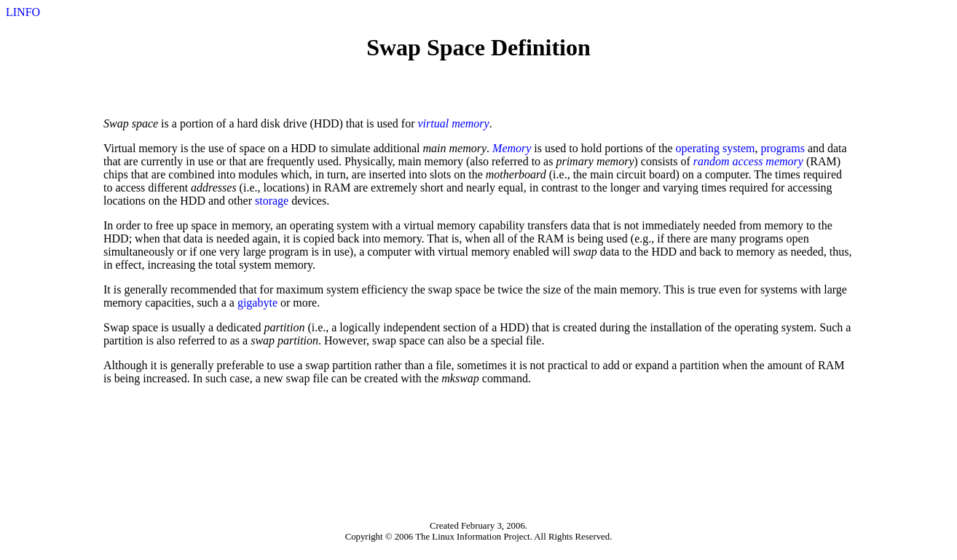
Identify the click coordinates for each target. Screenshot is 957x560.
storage (272, 201)
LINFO (23, 12)
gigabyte (257, 303)
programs (782, 148)
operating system (716, 148)
